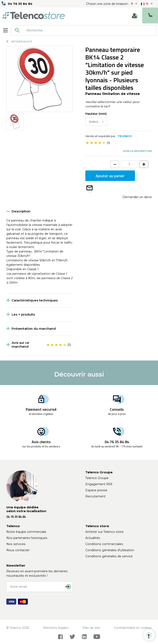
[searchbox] (90, 30)
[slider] (96, 143)
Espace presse (96, 490)
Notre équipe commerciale (26, 532)
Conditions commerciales (104, 544)
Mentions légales (56, 628)
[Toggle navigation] (5, 30)
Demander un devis (137, 197)
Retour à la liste (19, 42)
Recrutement (95, 496)
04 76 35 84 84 (20, 4)
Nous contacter (18, 550)
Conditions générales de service (109, 556)
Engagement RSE (99, 484)
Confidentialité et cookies (133, 628)
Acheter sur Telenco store (104, 532)
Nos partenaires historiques (27, 538)
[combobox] (84, 30)
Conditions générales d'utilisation (110, 550)
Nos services (16, 544)
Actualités (93, 538)
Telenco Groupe (97, 478)
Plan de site (91, 628)
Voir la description (137, 151)
